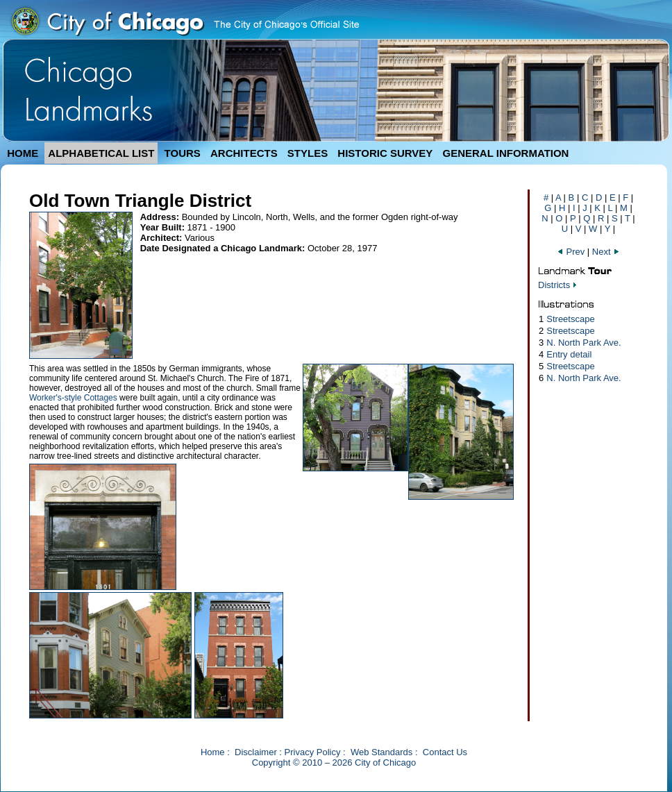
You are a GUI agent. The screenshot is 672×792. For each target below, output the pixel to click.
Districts (554, 285)
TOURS (183, 153)
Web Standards (381, 752)
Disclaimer (256, 752)
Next (606, 252)
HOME (23, 153)
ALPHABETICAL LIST (101, 153)
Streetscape (570, 319)
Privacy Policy (313, 752)
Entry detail (569, 354)
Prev (572, 252)
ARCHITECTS (244, 153)
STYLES (308, 153)
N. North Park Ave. (583, 343)
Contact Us (445, 752)
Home (213, 752)
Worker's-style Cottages (73, 398)
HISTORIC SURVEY (385, 153)
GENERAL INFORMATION (506, 153)
